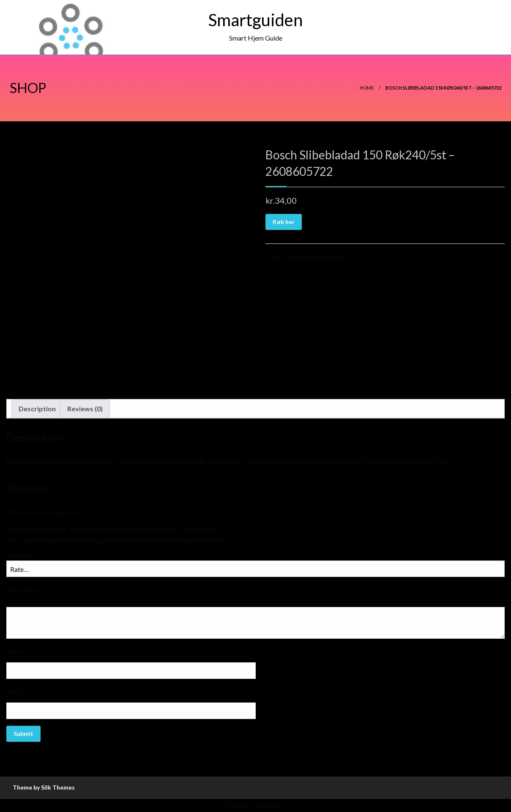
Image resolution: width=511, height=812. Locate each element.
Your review (24, 589)
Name (16, 651)
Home (367, 88)
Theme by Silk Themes (44, 787)
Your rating (23, 555)
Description (37, 409)
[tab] (37, 409)
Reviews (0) (85, 409)
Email (15, 691)
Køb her (284, 222)
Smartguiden (255, 20)
